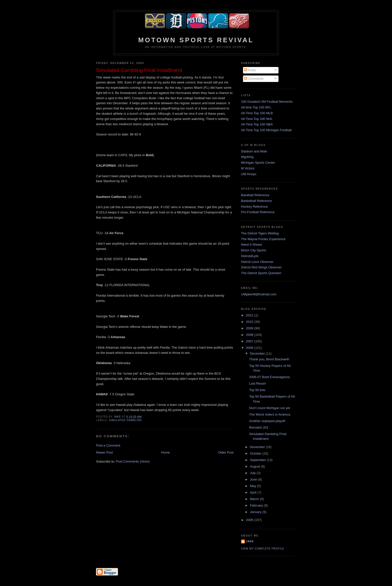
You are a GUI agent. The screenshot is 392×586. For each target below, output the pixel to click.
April (254, 492)
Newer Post (104, 452)
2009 (250, 328)
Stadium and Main (254, 151)
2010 (250, 322)
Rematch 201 (259, 427)
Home (166, 452)
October (256, 453)
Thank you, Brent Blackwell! (269, 359)
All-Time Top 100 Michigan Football (266, 130)
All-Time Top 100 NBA (257, 124)
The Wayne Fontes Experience (263, 239)
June (254, 479)
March (255, 499)
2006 (250, 348)
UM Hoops (249, 174)
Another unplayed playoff (267, 421)
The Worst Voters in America (270, 414)
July (253, 473)
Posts (250, 70)
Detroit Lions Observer (257, 262)
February (257, 505)
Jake (250, 541)
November (258, 447)
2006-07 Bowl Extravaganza (269, 377)
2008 (250, 335)
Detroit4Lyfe (250, 256)
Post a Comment (108, 445)
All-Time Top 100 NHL (257, 119)
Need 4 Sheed (251, 245)
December (258, 353)
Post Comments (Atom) (133, 461)
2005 (250, 520)
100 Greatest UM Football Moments (267, 102)
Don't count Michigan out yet (269, 408)
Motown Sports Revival (196, 40)
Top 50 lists (257, 390)
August (255, 466)
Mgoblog (247, 157)
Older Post (226, 452)
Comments (254, 79)
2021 (250, 315)
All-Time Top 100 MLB (257, 113)
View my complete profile (263, 549)
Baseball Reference (255, 195)
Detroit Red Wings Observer (261, 267)
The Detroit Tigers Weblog (260, 233)
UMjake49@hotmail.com (259, 294)
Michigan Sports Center (258, 163)
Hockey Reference (254, 207)
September (258, 460)
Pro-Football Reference (258, 212)
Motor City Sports (253, 250)
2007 (250, 341)
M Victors (248, 168)
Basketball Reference (256, 201)
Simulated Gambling (125, 420)
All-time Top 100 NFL (256, 107)
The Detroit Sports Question (261, 273)
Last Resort (257, 383)
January (256, 512)
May (253, 486)
